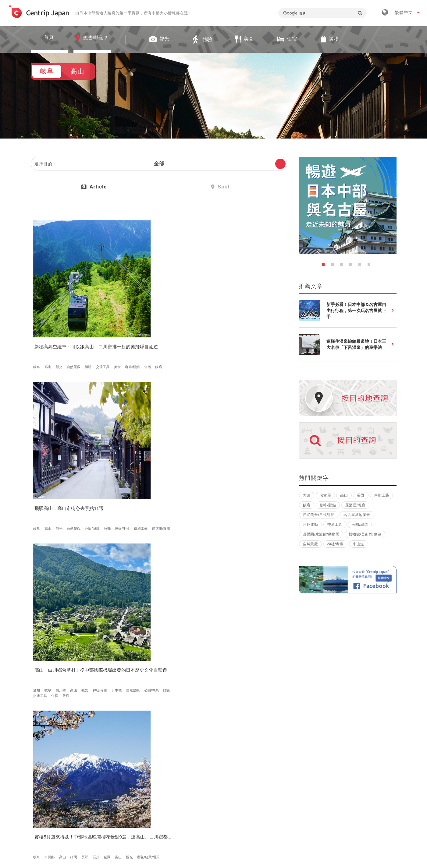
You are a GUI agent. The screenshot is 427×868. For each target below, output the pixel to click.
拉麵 (123, 328)
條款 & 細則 (230, 778)
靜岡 (76, 455)
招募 (195, 778)
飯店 (98, 328)
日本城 (228, 328)
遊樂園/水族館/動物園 (321, 534)
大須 (307, 495)
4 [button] (352, 266)
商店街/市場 (177, 328)
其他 (61, 583)
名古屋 (136, 583)
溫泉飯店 (252, 461)
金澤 (39, 461)
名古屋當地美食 (357, 515)
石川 (98, 455)
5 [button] (361, 266)
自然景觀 (75, 322)
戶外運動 (311, 525)
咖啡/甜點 (72, 328)
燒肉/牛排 (138, 328)
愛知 (207, 322)
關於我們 (126, 778)
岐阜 (39, 322)
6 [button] (371, 266)
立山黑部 (160, 588)
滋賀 (241, 594)
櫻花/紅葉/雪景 (80, 461)
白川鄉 (231, 322)
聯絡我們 (305, 778)
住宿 (87, 328)
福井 (174, 588)
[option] (348, 206)
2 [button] (334, 266)
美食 (57, 328)
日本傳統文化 (141, 721)
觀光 (61, 322)
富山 (50, 461)
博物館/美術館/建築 (365, 534)
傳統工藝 (157, 328)
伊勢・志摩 (223, 588)
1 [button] (325, 266)
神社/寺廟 (211, 328)
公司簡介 (163, 778)
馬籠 (270, 583)
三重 (207, 588)
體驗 (90, 322)
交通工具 (42, 328)
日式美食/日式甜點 (50, 588)
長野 (87, 455)
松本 (241, 455)
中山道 (359, 544)
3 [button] (343, 266)
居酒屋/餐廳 (355, 505)
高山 (50, 322)
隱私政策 (269, 778)
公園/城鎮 (178, 322)
